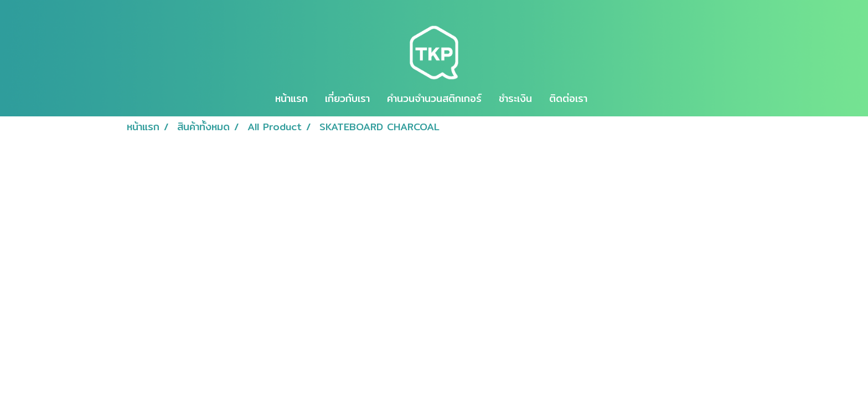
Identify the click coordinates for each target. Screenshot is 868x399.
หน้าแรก (291, 98)
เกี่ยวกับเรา (347, 98)
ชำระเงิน (515, 98)
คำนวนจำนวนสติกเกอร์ (434, 98)
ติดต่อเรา (568, 98)
